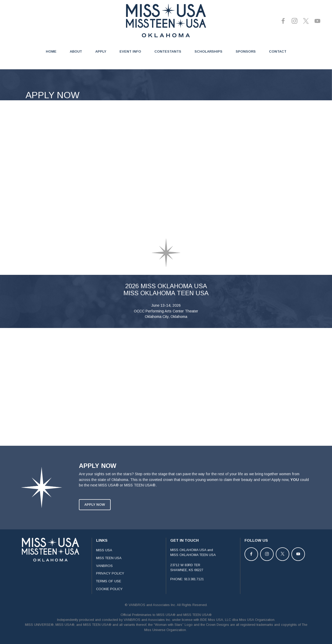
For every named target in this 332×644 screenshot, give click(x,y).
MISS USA (104, 581)
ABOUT (76, 51)
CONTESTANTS (168, 51)
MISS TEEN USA (109, 588)
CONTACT (278, 51)
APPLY (101, 51)
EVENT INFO (130, 51)
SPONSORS (246, 51)
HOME (51, 51)
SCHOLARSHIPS (208, 51)
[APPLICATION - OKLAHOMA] (164, 165)
